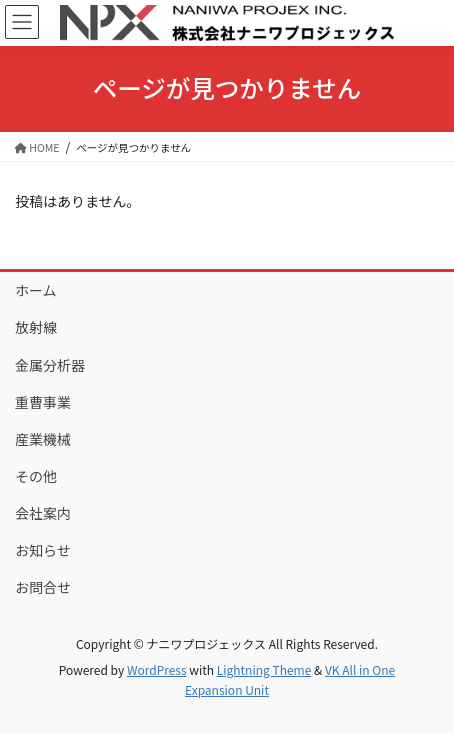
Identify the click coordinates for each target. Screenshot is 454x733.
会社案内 (43, 513)
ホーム (36, 290)
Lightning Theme (264, 669)
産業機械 (43, 439)
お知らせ (43, 550)
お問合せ (43, 587)
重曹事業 (43, 402)
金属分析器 (50, 365)
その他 (36, 476)
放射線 (36, 327)
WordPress (157, 669)
